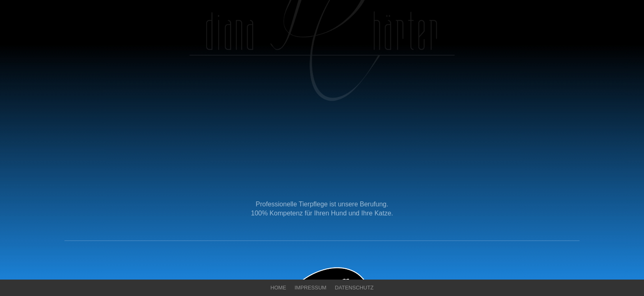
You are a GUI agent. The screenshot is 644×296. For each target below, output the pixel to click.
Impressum (310, 288)
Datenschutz (354, 288)
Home (278, 288)
